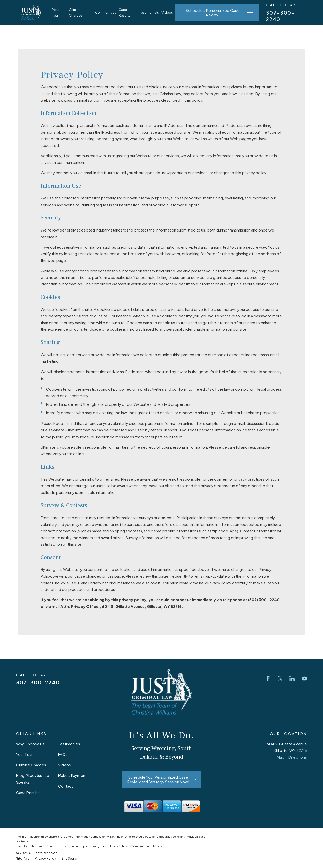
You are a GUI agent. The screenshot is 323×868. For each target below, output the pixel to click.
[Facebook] (268, 678)
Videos (64, 765)
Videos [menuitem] (167, 12)
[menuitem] (23, 859)
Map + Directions (292, 757)
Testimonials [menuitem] (149, 12)
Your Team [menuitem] (56, 12)
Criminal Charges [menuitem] (76, 12)
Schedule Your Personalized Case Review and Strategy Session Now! (162, 779)
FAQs (63, 754)
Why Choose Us (30, 744)
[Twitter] (280, 678)
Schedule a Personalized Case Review (220, 12)
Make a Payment (72, 775)
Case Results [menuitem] (125, 12)
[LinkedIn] (292, 678)
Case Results (28, 792)
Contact (65, 786)
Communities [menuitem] (106, 12)
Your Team (25, 754)
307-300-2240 (38, 682)
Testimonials (69, 744)
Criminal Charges (31, 765)
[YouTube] (304, 678)
